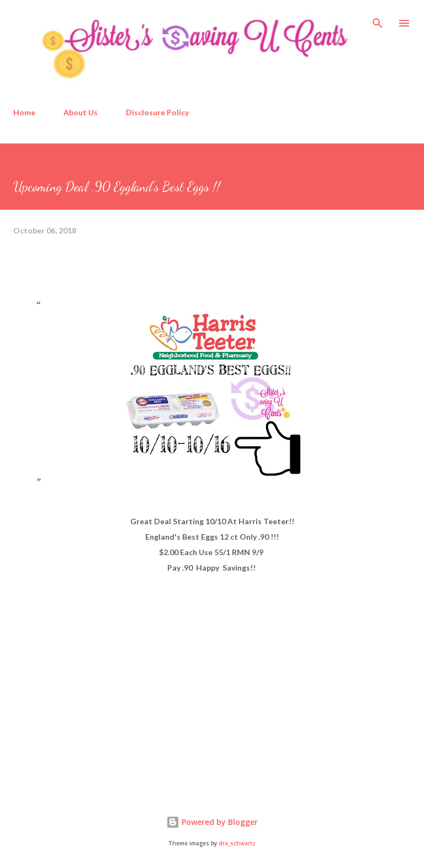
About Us (81, 112)
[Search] (378, 20)
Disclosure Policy (157, 112)
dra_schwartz (237, 843)
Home (24, 112)
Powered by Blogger (212, 822)
